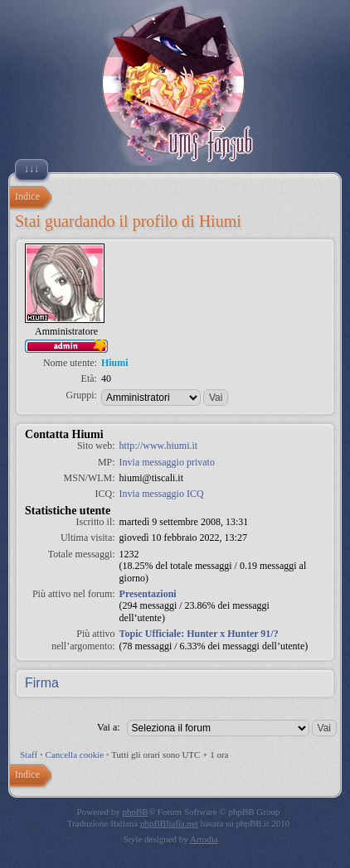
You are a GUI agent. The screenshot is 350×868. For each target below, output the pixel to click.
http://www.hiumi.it (159, 446)
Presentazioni (148, 594)
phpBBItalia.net (169, 823)
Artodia (204, 839)
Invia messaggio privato (167, 462)
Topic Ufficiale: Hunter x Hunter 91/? (199, 634)
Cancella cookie (75, 755)
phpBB (136, 812)
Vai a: (109, 727)
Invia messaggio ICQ (162, 494)
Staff (29, 755)
